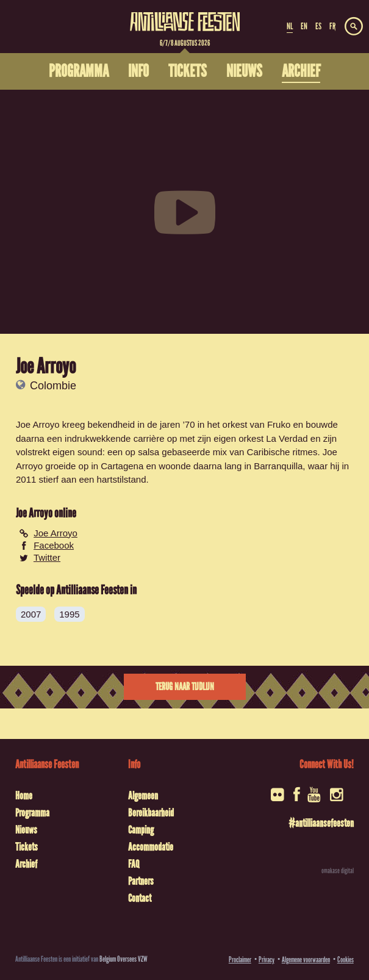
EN (304, 26)
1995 (69, 614)
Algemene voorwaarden (306, 960)
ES (318, 26)
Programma (32, 813)
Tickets (27, 847)
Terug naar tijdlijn (185, 687)
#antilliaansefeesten (321, 823)
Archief (26, 864)
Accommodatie (151, 847)
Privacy (267, 960)
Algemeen (143, 796)
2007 (31, 614)
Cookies (346, 960)
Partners (141, 881)
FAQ (134, 864)
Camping (141, 830)
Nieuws (26, 830)
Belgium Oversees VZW (124, 959)
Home (24, 796)
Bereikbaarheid (151, 813)
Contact (140, 898)
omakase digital (338, 871)
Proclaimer (240, 960)
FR (332, 26)
